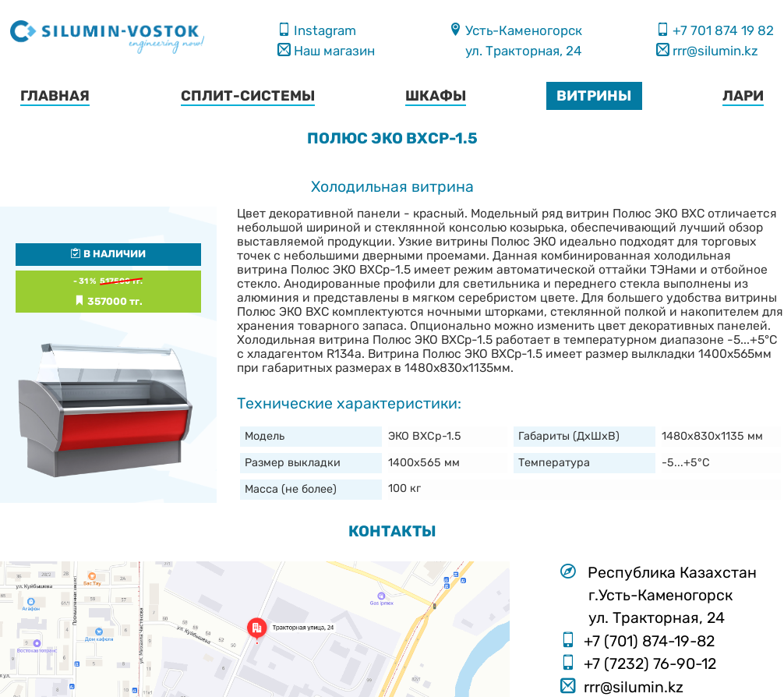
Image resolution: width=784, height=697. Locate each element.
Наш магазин (333, 51)
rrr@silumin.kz (714, 51)
